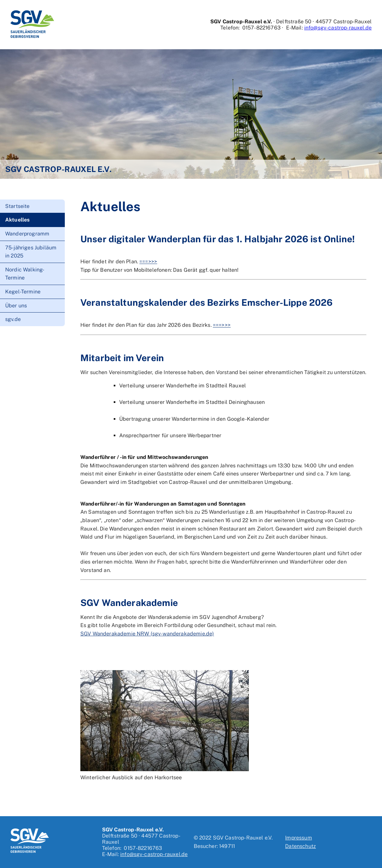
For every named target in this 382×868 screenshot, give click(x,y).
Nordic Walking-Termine (25, 274)
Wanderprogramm (27, 234)
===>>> (148, 262)
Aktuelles (17, 220)
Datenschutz (301, 846)
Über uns (16, 306)
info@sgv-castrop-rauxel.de (338, 28)
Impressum (298, 838)
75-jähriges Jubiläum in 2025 (31, 252)
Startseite (17, 206)
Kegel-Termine (23, 292)
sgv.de (13, 319)
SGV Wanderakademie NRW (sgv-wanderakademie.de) (147, 634)
